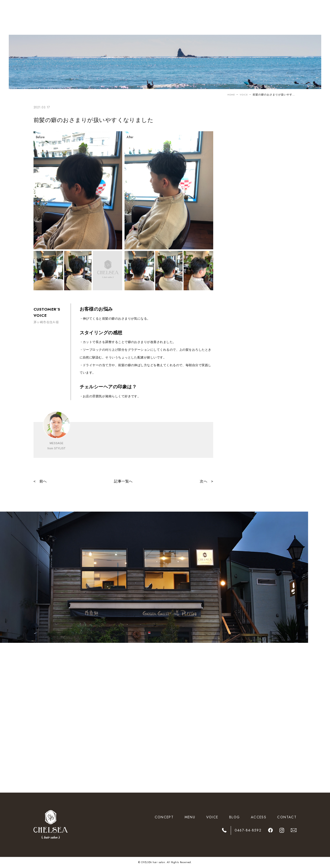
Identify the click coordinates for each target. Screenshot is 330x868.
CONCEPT (164, 817)
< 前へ (40, 481)
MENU (190, 817)
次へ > (207, 481)
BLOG (234, 817)
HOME (229, 95)
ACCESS (259, 817)
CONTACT (287, 817)
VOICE (243, 95)
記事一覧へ (123, 481)
